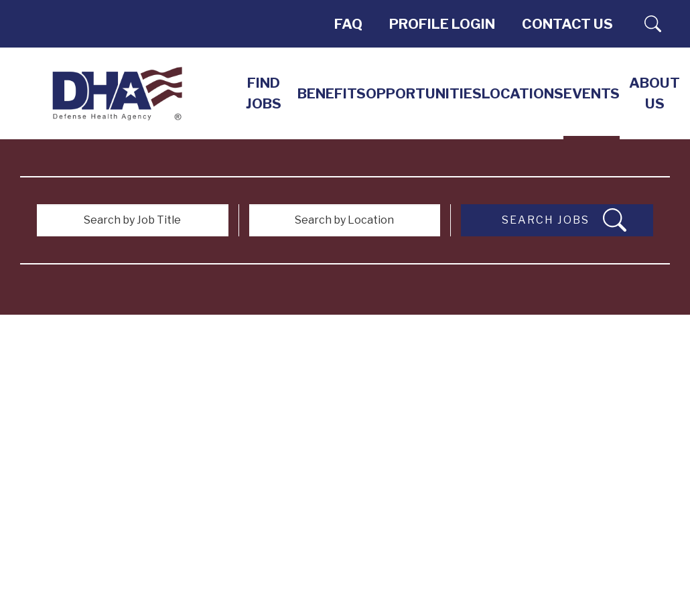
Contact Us (567, 24)
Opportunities (424, 93)
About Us (654, 93)
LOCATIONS (523, 93)
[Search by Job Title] (133, 220)
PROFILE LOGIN (442, 24)
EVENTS (592, 93)
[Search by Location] (345, 220)
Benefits (332, 93)
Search (653, 24)
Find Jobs (264, 93)
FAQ (348, 24)
